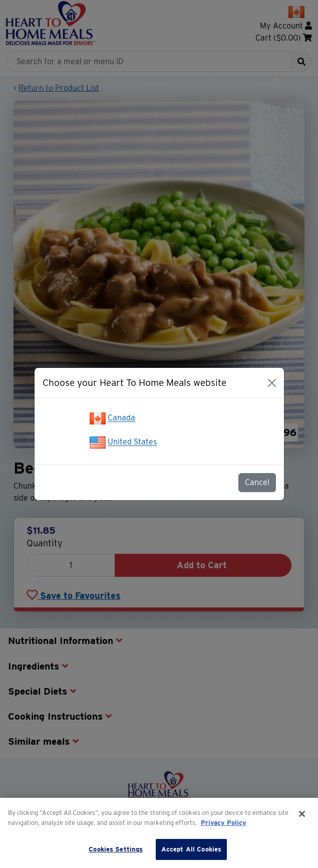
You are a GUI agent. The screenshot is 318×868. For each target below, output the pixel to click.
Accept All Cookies (191, 849)
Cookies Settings (116, 849)
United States (132, 442)
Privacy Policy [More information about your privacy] (224, 823)
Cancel (257, 482)
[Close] (272, 383)
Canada (121, 418)
